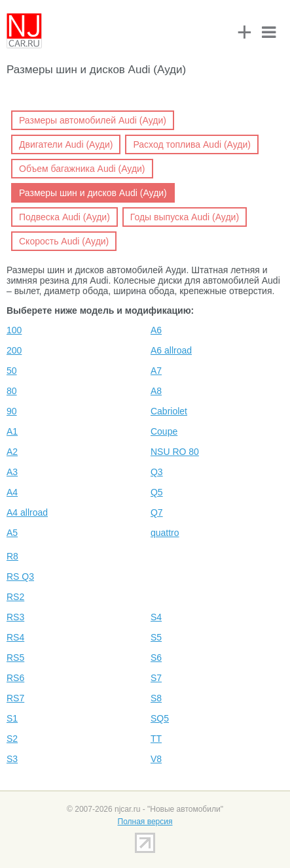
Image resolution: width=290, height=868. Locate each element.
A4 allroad (27, 512)
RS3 (15, 617)
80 (12, 391)
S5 (156, 637)
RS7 (15, 698)
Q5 (157, 492)
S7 (156, 678)
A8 (156, 391)
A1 (12, 431)
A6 (156, 330)
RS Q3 (20, 576)
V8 (156, 759)
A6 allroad (171, 350)
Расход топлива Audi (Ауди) (192, 144)
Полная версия (145, 822)
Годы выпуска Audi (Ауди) (185, 217)
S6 (156, 658)
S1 (12, 718)
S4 (156, 617)
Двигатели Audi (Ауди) (66, 144)
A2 (12, 452)
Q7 (157, 512)
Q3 (157, 472)
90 (12, 411)
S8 (156, 698)
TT (156, 739)
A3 (12, 472)
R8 (12, 556)
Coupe (164, 431)
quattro (165, 533)
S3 (12, 759)
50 (12, 371)
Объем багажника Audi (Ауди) (82, 169)
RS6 (15, 678)
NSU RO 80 (175, 452)
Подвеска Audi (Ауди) (64, 217)
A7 (156, 371)
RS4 (15, 637)
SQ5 (160, 718)
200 (14, 350)
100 (14, 330)
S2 (12, 739)
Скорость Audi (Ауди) (64, 241)
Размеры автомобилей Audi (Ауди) (93, 120)
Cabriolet (169, 411)
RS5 (15, 658)
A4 (12, 492)
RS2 (15, 597)
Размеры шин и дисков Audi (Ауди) (93, 193)
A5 (12, 533)
